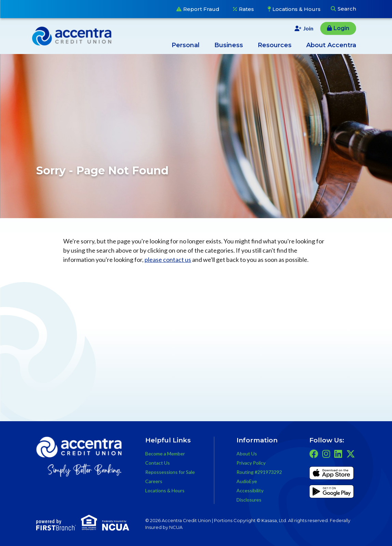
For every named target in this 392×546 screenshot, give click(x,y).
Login (341, 28)
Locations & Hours (296, 9)
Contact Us (158, 463)
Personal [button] (186, 45)
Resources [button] (275, 45)
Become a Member (165, 454)
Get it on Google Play (332, 493)
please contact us (168, 259)
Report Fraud (201, 9)
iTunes (332, 474)
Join (308, 28)
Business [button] (229, 45)
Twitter (351, 454)
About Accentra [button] (331, 45)
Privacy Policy (251, 463)
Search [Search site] (347, 9)
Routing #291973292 (259, 472)
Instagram (326, 454)
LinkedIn (338, 454)
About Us (247, 454)
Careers (154, 481)
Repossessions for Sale (170, 472)
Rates (246, 9)
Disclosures (249, 500)
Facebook (314, 454)
